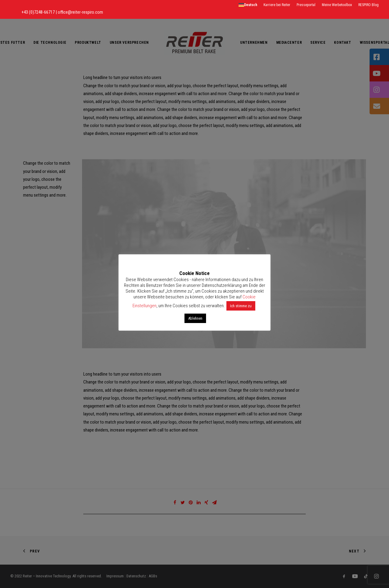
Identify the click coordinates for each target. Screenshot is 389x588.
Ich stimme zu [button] (241, 306)
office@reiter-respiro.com (80, 12)
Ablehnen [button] (195, 318)
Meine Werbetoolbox (337, 5)
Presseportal (306, 5)
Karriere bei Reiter (277, 5)
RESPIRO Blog (368, 5)
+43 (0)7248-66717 (39, 12)
